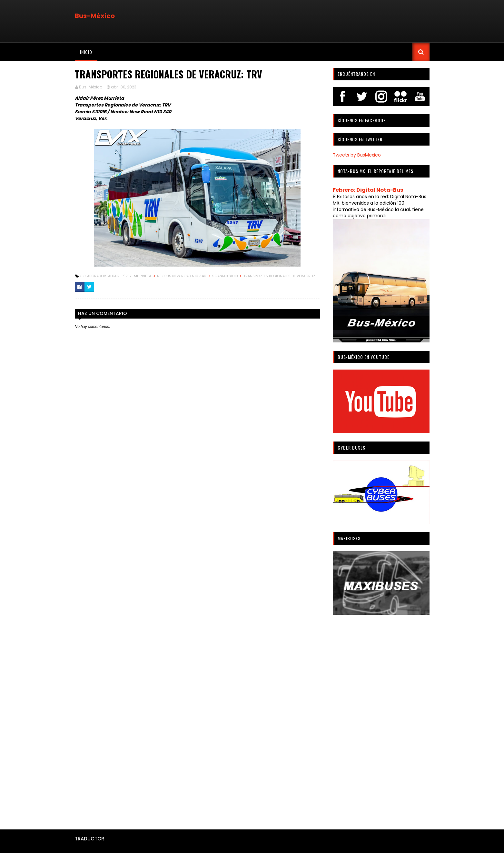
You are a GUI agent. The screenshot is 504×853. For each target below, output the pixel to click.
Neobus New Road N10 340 (182, 276)
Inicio (86, 52)
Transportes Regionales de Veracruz (279, 276)
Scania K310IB (225, 276)
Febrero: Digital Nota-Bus (368, 190)
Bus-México (95, 16)
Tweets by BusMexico (357, 155)
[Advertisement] (381, 720)
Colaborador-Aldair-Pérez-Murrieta (116, 276)
